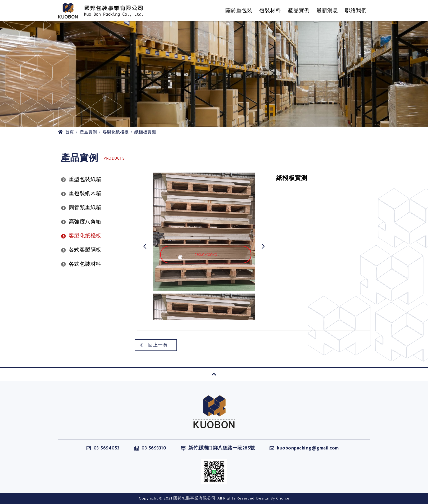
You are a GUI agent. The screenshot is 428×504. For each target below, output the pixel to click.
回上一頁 (146, 345)
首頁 (66, 132)
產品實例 (88, 132)
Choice (283, 498)
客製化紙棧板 (116, 132)
